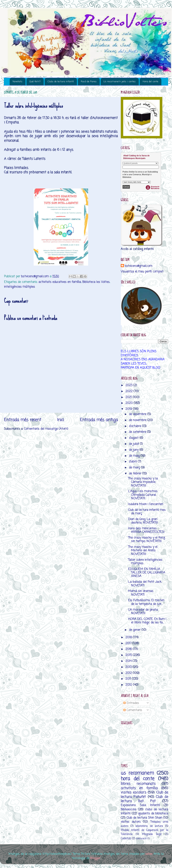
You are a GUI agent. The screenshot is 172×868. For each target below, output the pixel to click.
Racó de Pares (89, 82)
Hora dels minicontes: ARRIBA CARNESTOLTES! (146, 530)
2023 (129, 385)
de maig (135, 456)
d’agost (134, 438)
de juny (134, 450)
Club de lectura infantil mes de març (147, 512)
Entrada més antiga (99, 420)
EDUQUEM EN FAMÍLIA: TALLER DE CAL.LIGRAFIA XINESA (147, 573)
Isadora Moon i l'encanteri (146, 504)
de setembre (138, 432)
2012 (129, 673)
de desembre (138, 414)
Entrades (131, 703)
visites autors (131, 822)
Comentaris (133, 710)
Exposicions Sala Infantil (140, 805)
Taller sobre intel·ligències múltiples (145, 562)
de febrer (136, 474)
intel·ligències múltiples (20, 287)
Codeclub (126, 839)
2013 (129, 667)
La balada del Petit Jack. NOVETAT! (145, 584)
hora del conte (138, 779)
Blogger (95, 858)
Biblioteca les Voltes (96, 282)
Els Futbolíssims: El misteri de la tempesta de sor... (146, 602)
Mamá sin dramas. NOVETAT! (141, 593)
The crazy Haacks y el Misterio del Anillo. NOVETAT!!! (143, 551)
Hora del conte (150, 82)
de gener (135, 630)
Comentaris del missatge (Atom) (46, 429)
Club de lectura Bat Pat (144, 799)
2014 (129, 661)
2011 (129, 679)
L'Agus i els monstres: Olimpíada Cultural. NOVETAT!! (143, 495)
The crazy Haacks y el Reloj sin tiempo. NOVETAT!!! (147, 540)
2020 (130, 403)
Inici (60, 420)
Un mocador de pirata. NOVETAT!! (143, 612)
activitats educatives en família (60, 282)
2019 (129, 409)
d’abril (133, 462)
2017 (129, 643)
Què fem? (35, 82)
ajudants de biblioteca (153, 814)
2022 (129, 391)
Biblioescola (129, 810)
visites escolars (134, 792)
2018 (129, 637)
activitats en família (139, 788)
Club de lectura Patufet (144, 795)
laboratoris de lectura (149, 826)
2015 (129, 655)
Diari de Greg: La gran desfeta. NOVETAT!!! (143, 521)
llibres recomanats (138, 784)
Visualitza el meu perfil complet (142, 272)
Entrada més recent (23, 420)
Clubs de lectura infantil (61, 82)
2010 (129, 685)
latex (149, 854)
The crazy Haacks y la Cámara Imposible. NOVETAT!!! (143, 482)
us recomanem (137, 773)
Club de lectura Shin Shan (144, 818)
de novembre (138, 420)
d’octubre (135, 426)
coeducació (141, 839)
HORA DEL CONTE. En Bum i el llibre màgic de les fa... (147, 621)
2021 (129, 397)
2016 (129, 649)
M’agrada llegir (152, 834)
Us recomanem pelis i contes (120, 82)
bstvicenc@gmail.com (138, 266)
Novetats (17, 82)
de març (135, 468)
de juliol (134, 444)
